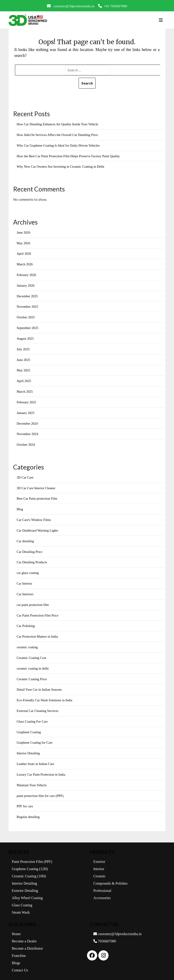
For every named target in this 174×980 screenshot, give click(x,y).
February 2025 (27, 400)
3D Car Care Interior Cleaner (36, 485)
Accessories (102, 892)
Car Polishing (26, 622)
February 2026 (27, 274)
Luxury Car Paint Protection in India (41, 769)
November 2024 (28, 432)
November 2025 (28, 305)
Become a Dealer (24, 935)
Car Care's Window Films (34, 517)
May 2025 (23, 368)
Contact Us (20, 964)
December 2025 (27, 295)
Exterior (99, 855)
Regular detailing (28, 811)
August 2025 (25, 337)
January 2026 (26, 284)
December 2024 (27, 421)
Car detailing (25, 538)
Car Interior (24, 580)
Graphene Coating (29, 727)
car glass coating (28, 569)
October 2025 (26, 316)
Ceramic (99, 870)
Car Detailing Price (30, 548)
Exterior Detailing (25, 884)
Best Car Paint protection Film (37, 496)
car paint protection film (33, 601)
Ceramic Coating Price (32, 674)
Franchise (19, 950)
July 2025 (23, 348)
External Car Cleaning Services (38, 706)
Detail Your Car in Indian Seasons (40, 685)
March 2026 (25, 264)
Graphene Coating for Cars (35, 737)
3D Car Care (25, 475)
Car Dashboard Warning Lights (38, 527)
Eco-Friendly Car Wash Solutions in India (45, 695)
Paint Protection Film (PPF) (32, 855)
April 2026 (24, 253)
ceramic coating (27, 643)
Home (16, 928)
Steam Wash (21, 906)
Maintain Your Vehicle (32, 779)
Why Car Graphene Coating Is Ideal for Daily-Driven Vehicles (59, 145)
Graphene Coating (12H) (30, 863)
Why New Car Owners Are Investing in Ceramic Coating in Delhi (61, 166)
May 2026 (23, 242)
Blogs (16, 957)
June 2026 (23, 232)
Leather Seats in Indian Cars (36, 758)
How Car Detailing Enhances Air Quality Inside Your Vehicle (58, 124)
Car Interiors (25, 590)
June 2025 (23, 358)
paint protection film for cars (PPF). (41, 790)
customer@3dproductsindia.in (71, 6)
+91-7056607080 (113, 6)
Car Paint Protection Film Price (38, 611)
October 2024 (26, 442)
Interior (99, 863)
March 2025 (25, 390)
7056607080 (105, 935)
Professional (102, 884)
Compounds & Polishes (110, 877)
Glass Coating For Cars (32, 716)
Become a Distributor (27, 942)
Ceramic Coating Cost (32, 653)
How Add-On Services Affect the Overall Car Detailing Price (58, 135)
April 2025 (24, 379)
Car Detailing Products (32, 559)
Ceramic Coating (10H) (29, 870)
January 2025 (26, 411)
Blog (20, 506)
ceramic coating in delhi (33, 664)
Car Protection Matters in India (38, 632)
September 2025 (28, 327)
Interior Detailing (28, 748)
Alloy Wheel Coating (27, 892)
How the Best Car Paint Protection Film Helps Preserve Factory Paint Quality (69, 156)
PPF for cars (25, 801)
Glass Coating (22, 899)
